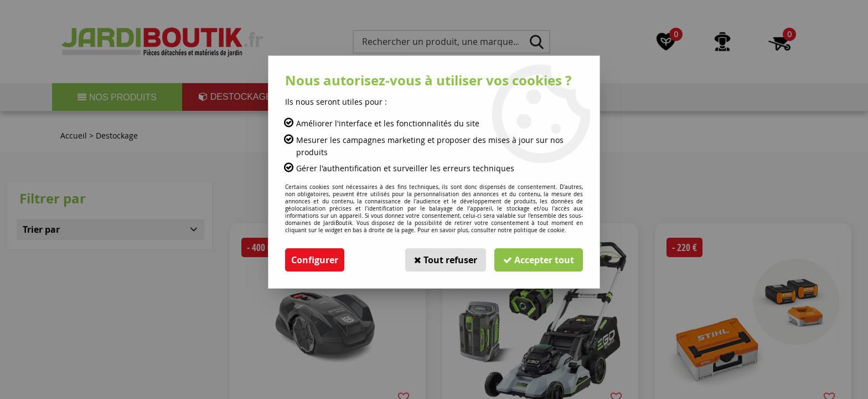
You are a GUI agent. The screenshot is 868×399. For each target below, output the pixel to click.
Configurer (315, 260)
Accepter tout (539, 260)
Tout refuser (446, 260)
